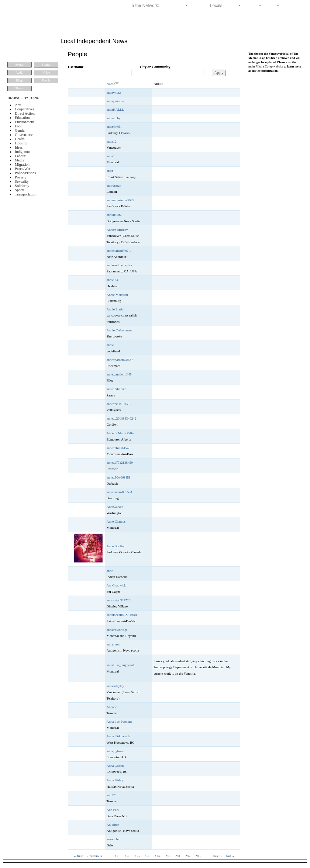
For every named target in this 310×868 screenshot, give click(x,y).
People (46, 80)
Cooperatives (24, 109)
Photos (19, 88)
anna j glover (115, 751)
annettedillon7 (116, 389)
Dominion (197, 5)
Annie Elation (116, 309)
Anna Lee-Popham (119, 721)
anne (110, 571)
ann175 (112, 795)
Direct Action (25, 113)
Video (46, 73)
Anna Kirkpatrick (118, 736)
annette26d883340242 (122, 418)
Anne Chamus (116, 521)
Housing (21, 143)
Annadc (112, 707)
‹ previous (95, 856)
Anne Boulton (116, 546)
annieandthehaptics (119, 265)
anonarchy (114, 118)
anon (110, 171)
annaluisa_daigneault (121, 665)
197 (138, 856)
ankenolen (114, 839)
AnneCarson (115, 507)
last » (230, 856)
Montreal (250, 5)
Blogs (19, 80)
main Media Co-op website (266, 66)
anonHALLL (115, 109)
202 (188, 856)
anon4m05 (114, 126)
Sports (20, 190)
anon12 (112, 141)
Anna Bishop (115, 780)
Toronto (269, 5)
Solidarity (22, 186)
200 (168, 856)
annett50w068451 (119, 477)
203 (198, 856)
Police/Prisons (25, 173)
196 (128, 856)
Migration (22, 164)
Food (19, 126)
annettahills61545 (119, 448)
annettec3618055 (118, 404)
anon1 (111, 156)
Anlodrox (113, 825)
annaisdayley (115, 686)
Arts (18, 105)
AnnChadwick (116, 585)
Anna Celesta (116, 766)
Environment (24, 122)
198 (148, 856)
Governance (24, 135)
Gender (20, 130)
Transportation (26, 194)
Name (113, 84)
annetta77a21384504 (121, 462)
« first (78, 856)
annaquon (113, 644)
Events (19, 65)
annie (110, 345)
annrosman (114, 185)
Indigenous (23, 152)
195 (118, 856)
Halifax (231, 5)
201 (178, 856)
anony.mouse (115, 101)
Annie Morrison (117, 295)
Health (20, 139)
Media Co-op (172, 5)
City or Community (155, 67)
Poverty (21, 177)
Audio (20, 73)
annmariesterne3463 (120, 200)
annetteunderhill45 (119, 374)
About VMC (288, 26)
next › (218, 856)
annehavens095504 (119, 492)
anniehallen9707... (119, 251)
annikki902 (114, 215)
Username (76, 67)
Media (20, 160)
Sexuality (22, 182)
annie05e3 (114, 280)
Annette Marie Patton (121, 433)
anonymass (114, 92)
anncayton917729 (119, 600)
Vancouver (290, 5)
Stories (46, 65)
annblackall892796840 (122, 615)
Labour (20, 156)
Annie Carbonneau (119, 330)
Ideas (19, 147)
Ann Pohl (113, 810)
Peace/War (23, 169)
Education (22, 118)
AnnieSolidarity (117, 230)
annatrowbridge (117, 630)
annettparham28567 (120, 360)
